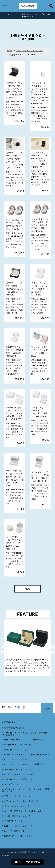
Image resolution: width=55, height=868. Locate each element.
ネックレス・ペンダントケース (18, 769)
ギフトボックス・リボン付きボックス (21, 801)
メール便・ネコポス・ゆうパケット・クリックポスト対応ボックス (26, 734)
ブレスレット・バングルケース (18, 779)
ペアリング (26, 745)
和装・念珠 (36, 811)
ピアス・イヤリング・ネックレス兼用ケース (24, 764)
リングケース (10, 745)
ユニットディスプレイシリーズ (18, 826)
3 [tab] (27, 696)
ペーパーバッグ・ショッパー (17, 806)
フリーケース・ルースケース (17, 796)
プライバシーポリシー (40, 852)
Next (53, 650)
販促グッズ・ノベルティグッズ (18, 836)
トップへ (47, 708)
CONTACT (6, 855)
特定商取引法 (25, 852)
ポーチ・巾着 (37, 740)
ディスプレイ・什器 (13, 821)
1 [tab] (18, 696)
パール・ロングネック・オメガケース (21, 774)
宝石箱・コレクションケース (17, 816)
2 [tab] (22, 696)
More (27, 589)
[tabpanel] (27, 648)
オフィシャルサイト (10, 852)
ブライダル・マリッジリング (29, 51)
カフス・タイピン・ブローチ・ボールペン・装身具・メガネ (26, 790)
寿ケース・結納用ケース (15, 811)
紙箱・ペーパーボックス (15, 740)
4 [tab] (31, 696)
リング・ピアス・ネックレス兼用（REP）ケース (27, 754)
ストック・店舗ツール (14, 831)
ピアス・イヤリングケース (16, 759)
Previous (2, 650)
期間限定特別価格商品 (14, 728)
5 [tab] (36, 696)
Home (10, 51)
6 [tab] (40, 696)
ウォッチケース (11, 784)
